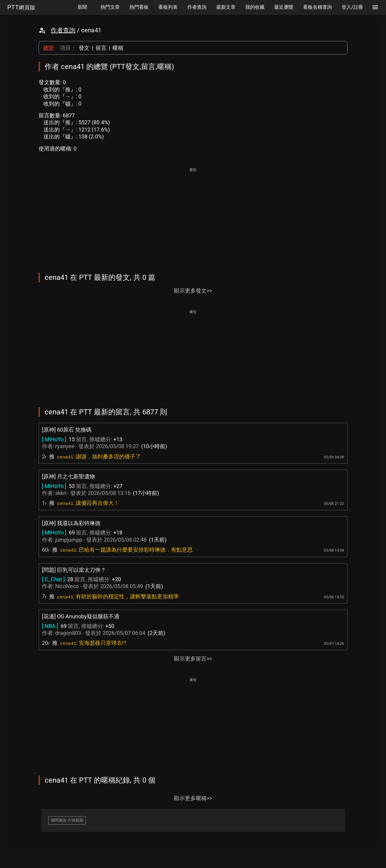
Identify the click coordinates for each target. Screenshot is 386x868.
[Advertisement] (193, 216)
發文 (84, 48)
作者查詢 (63, 30)
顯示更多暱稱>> (193, 798)
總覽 (49, 48)
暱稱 (118, 48)
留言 (101, 48)
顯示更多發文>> (193, 291)
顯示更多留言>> (193, 659)
